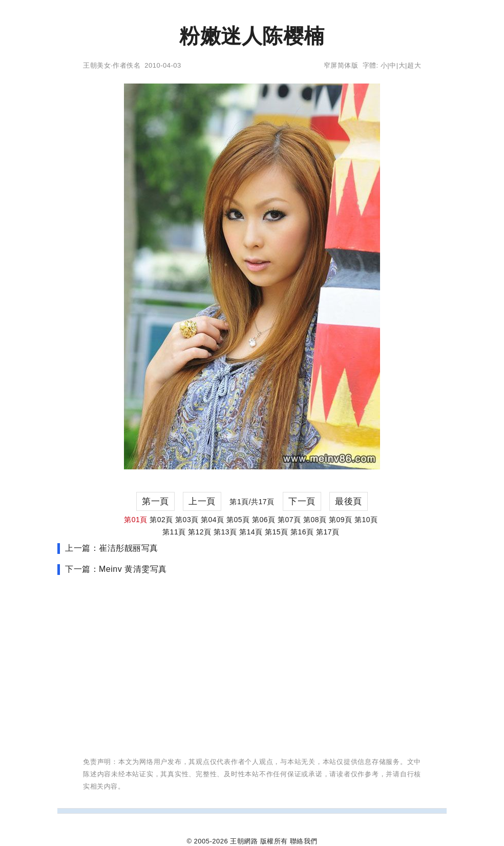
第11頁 (174, 532)
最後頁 (349, 501)
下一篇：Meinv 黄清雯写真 (116, 569)
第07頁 (289, 520)
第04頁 (213, 520)
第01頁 (136, 520)
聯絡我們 (304, 841)
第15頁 (277, 532)
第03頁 (187, 520)
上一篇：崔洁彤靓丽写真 (112, 548)
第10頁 (366, 520)
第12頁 (200, 532)
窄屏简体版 (341, 65)
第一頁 (155, 501)
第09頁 (341, 520)
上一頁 (202, 501)
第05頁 (238, 520)
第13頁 (225, 532)
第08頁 (315, 520)
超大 (414, 65)
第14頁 (251, 532)
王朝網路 (244, 841)
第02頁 (161, 520)
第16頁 (302, 532)
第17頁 (328, 532)
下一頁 (302, 501)
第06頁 (264, 520)
